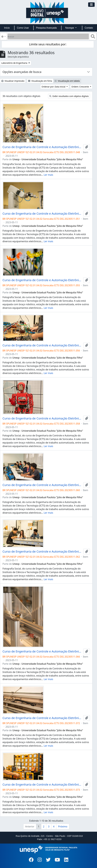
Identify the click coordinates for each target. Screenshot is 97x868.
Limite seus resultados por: (48, 44)
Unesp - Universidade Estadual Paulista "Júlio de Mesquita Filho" (48, 159)
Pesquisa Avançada (46, 28)
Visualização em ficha (40, 81)
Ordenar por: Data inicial (54, 87)
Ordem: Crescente (80, 87)
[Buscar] (48, 36)
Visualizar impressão (13, 81)
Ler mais (48, 175)
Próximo (63, 826)
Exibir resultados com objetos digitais (69, 96)
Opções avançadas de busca (22, 72)
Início (7, 28)
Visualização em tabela (67, 81)
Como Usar (23, 28)
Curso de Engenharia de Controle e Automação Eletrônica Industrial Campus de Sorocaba (42, 147)
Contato (89, 28)
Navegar (70, 28)
